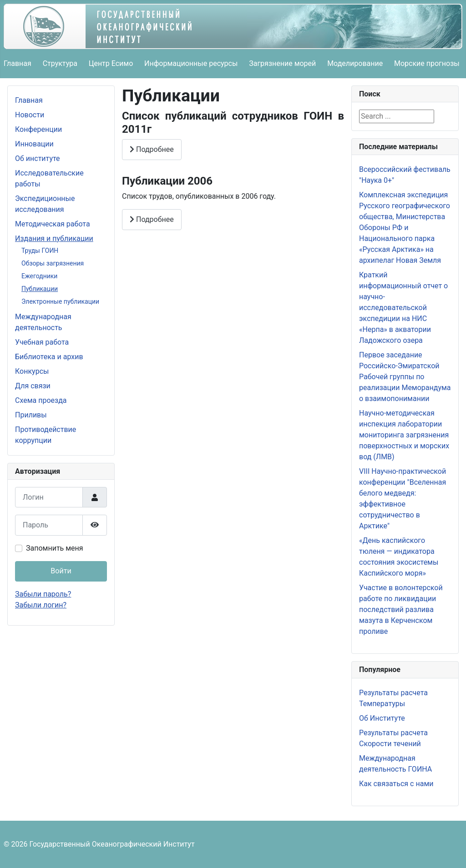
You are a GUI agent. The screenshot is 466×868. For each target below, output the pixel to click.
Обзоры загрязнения (53, 263)
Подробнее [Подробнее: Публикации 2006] (152, 219)
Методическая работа (53, 224)
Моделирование (355, 63)
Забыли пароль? (43, 594)
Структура (60, 63)
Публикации (40, 289)
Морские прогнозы (427, 63)
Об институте (38, 158)
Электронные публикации (60, 301)
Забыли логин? (41, 605)
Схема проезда (41, 400)
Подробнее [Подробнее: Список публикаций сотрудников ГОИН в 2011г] (152, 149)
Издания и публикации (54, 238)
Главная (18, 63)
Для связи (33, 386)
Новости (30, 115)
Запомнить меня (55, 548)
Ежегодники (39, 276)
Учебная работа (42, 342)
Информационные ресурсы (191, 63)
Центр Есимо (111, 63)
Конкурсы (32, 371)
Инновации (34, 144)
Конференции (38, 129)
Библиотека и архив (49, 357)
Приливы (31, 415)
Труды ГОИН (40, 251)
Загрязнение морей (282, 63)
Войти (61, 571)
